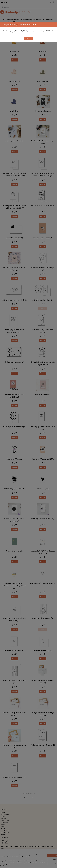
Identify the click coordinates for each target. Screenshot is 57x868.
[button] (29, 39)
